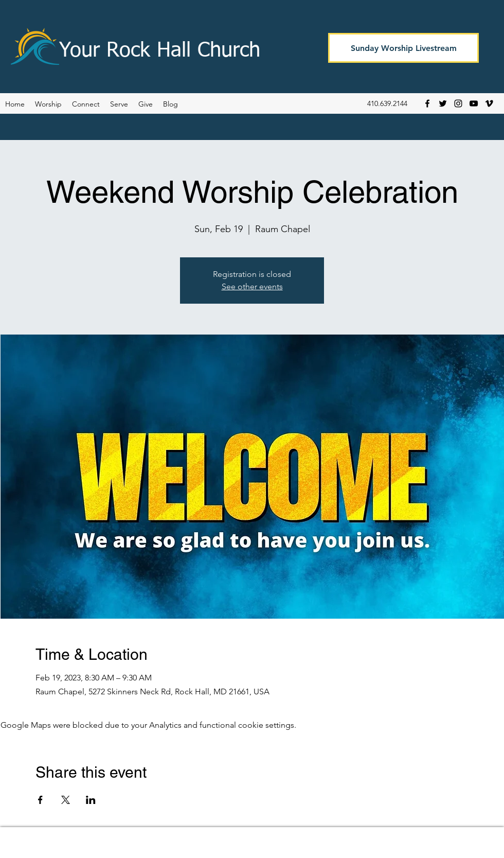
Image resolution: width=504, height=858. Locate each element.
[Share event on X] (66, 800)
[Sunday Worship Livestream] (403, 48)
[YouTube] (474, 103)
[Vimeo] (489, 103)
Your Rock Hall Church (160, 51)
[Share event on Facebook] (40, 800)
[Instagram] (458, 103)
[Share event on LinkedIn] (91, 800)
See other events (252, 286)
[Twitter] (443, 103)
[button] (170, 104)
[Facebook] (427, 103)
